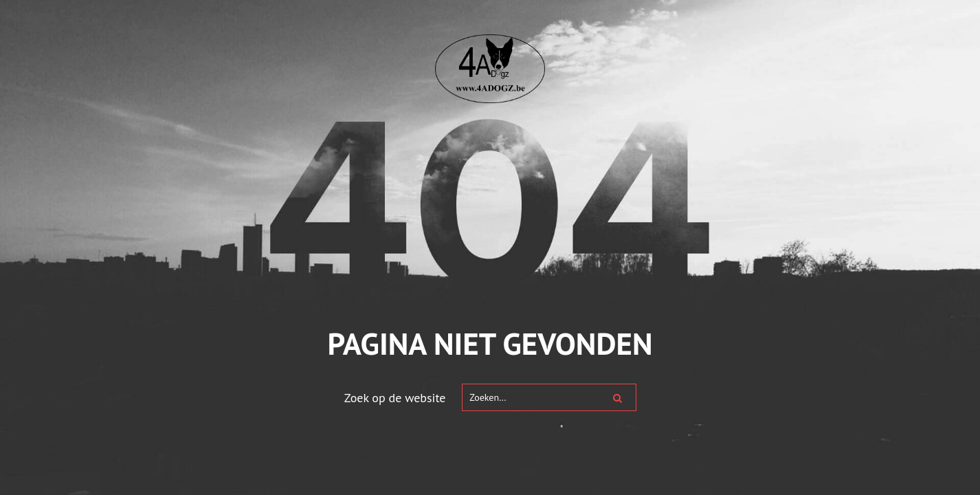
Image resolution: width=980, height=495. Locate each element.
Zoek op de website (395, 398)
